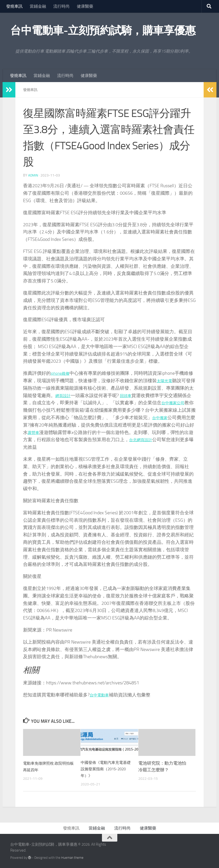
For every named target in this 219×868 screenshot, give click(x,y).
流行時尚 (61, 6)
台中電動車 (101, 695)
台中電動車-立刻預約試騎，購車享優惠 (103, 31)
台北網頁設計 (166, 439)
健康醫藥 (85, 6)
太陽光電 (171, 380)
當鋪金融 (38, 6)
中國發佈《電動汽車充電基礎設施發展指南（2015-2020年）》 (106, 769)
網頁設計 (74, 395)
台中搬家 (180, 417)
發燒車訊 (14, 6)
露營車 (58, 432)
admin (33, 175)
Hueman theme (72, 857)
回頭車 (139, 395)
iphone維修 (62, 373)
